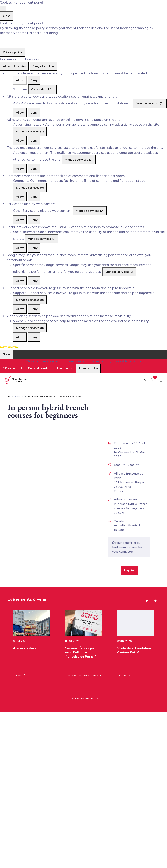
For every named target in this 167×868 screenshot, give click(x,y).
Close (7, 16)
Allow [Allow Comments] (20, 197)
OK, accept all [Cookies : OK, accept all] (12, 368)
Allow (20, 80)
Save (6, 354)
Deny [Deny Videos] (34, 337)
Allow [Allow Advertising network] (20, 141)
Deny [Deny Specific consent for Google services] (34, 281)
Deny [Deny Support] (34, 309)
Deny (34, 80)
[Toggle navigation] (162, 382)
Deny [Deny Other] (34, 220)
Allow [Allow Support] (20, 309)
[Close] (3, 8)
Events (19, 396)
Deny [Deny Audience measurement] (34, 169)
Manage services (150, 103)
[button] (129, 570)
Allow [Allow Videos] (20, 337)
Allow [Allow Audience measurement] (20, 169)
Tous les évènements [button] (83, 698)
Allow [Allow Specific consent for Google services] (20, 281)
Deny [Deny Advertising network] (34, 141)
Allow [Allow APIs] (20, 112)
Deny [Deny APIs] (34, 112)
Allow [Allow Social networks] (20, 248)
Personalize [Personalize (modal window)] (64, 368)
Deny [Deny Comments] (34, 197)
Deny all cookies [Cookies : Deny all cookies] (43, 66)
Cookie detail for (42, 89)
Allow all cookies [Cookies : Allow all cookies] (14, 66)
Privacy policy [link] (12, 52)
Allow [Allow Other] (20, 220)
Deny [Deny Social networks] (34, 248)
